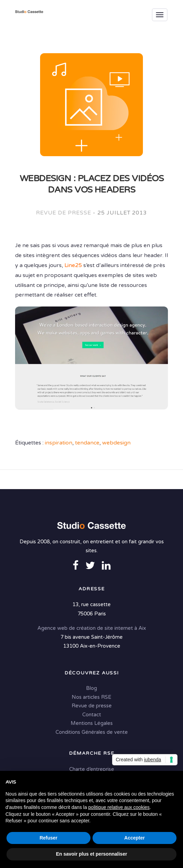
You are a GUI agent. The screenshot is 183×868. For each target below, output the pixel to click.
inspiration (59, 443)
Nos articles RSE (91, 697)
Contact (92, 715)
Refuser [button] (48, 838)
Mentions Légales (92, 723)
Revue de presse (64, 213)
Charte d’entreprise (92, 769)
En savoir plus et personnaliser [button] (91, 854)
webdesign (116, 443)
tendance (87, 443)
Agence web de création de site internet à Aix (92, 628)
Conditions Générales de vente (92, 732)
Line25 (73, 265)
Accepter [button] (135, 838)
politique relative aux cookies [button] (119, 807)
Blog (91, 688)
